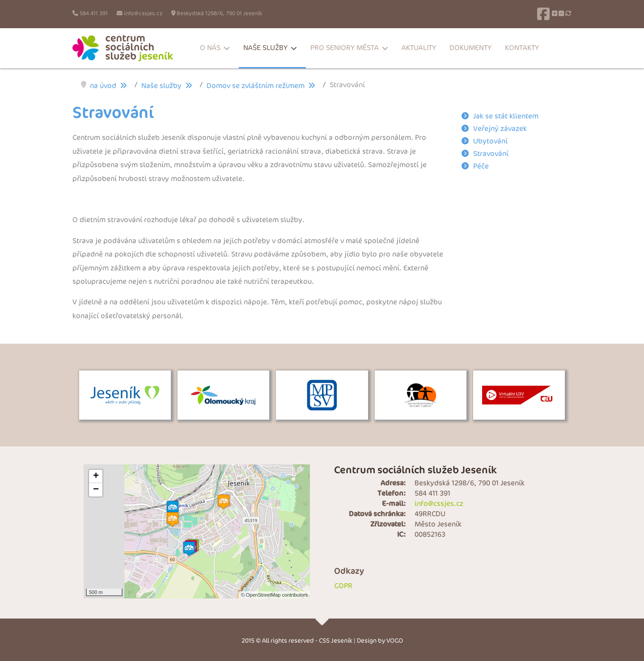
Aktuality (419, 48)
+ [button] (96, 476)
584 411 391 (94, 14)
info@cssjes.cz (143, 14)
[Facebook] (543, 14)
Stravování (491, 154)
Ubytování (490, 141)
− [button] (96, 490)
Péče (481, 166)
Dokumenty (470, 48)
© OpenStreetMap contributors (274, 595)
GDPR (343, 586)
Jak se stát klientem (506, 116)
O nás (210, 48)
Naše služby (265, 48)
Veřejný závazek (500, 129)
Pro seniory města (345, 48)
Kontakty (522, 48)
